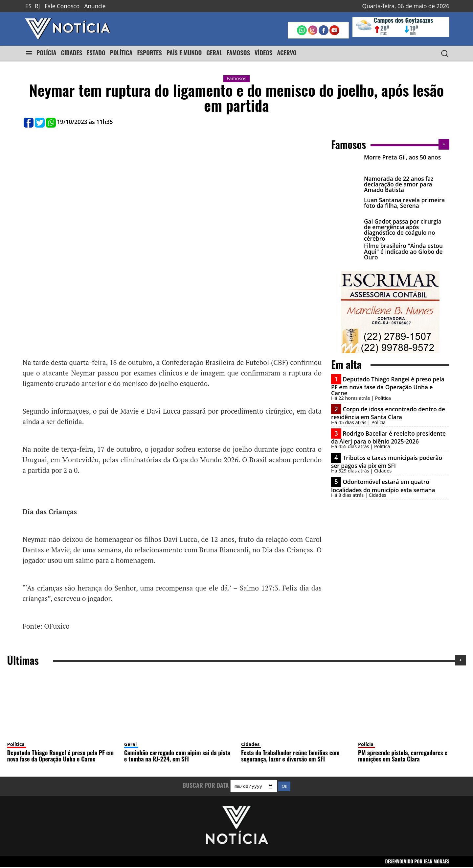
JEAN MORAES (437, 862)
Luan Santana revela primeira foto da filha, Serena (404, 203)
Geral (131, 744)
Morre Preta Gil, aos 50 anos (402, 157)
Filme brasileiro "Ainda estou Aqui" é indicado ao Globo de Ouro (403, 252)
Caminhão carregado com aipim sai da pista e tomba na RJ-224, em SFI (177, 756)
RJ (37, 6)
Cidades (250, 744)
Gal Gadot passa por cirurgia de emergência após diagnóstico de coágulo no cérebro (403, 230)
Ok (284, 787)
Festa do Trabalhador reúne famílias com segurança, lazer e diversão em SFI (290, 756)
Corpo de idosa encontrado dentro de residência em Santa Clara (388, 413)
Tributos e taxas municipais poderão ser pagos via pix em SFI (387, 462)
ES (28, 6)
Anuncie (95, 6)
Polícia (366, 744)
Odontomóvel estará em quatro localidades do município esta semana (383, 486)
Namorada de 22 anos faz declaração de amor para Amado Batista (399, 184)
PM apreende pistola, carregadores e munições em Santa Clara (403, 756)
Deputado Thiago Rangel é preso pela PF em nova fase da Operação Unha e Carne (388, 386)
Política (16, 744)
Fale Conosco (62, 6)
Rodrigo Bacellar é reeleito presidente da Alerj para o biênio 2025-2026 (388, 437)
